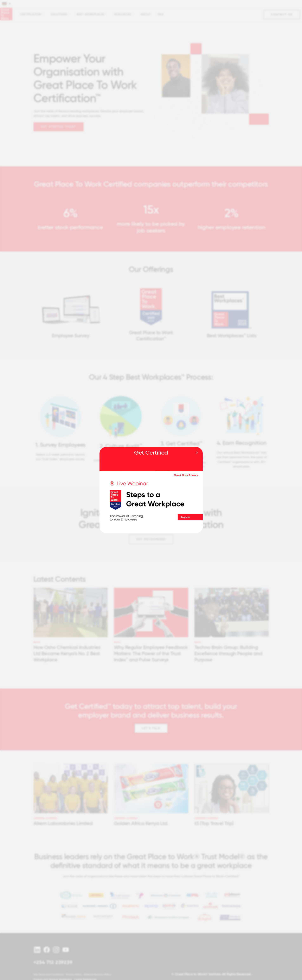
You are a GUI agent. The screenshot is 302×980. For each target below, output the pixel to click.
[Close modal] (197, 453)
